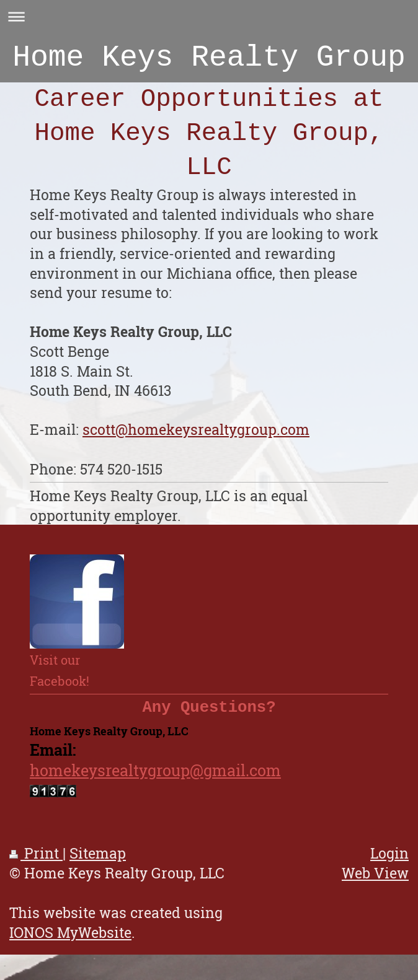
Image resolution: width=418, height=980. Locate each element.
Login (389, 860)
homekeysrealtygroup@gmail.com (155, 777)
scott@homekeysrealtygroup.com (196, 436)
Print (36, 860)
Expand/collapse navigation (209, 16)
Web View (375, 880)
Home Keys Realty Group (209, 61)
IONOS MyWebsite (70, 939)
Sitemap (98, 860)
